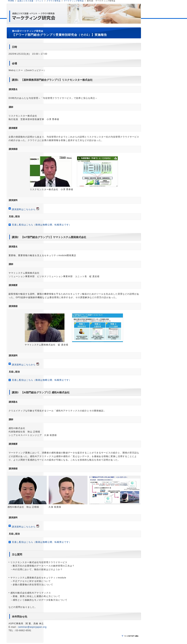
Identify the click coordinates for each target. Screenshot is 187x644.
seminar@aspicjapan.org (32, 627)
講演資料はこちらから (24, 209)
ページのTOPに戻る (130, 636)
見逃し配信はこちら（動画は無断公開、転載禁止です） (42, 225)
